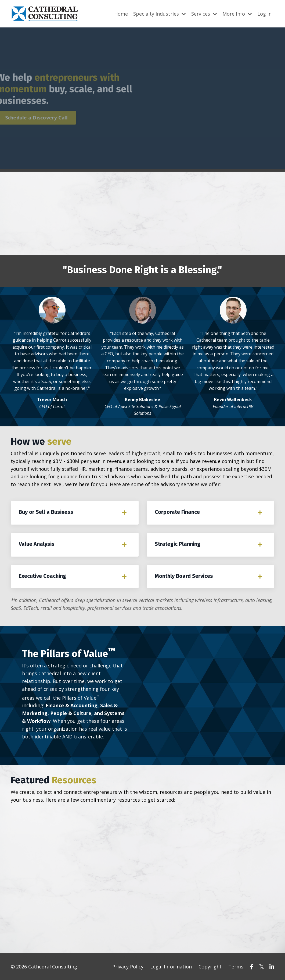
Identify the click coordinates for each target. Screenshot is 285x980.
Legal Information (171, 967)
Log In (264, 14)
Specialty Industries (160, 14)
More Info (237, 14)
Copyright (210, 967)
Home (121, 14)
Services (204, 14)
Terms (236, 967)
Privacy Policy (128, 967)
